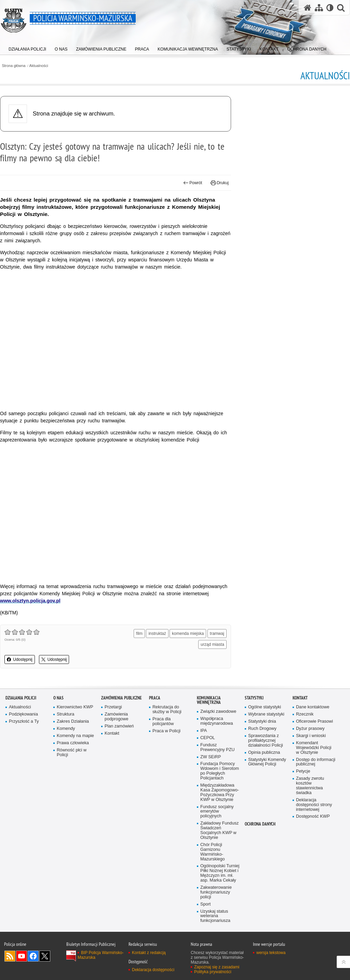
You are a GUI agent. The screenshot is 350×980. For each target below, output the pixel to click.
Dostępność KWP (313, 816)
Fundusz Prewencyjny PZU (217, 747)
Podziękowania (23, 714)
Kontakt (112, 733)
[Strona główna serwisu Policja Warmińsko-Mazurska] (308, 8)
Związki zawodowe (218, 712)
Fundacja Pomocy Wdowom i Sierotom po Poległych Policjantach (220, 771)
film (139, 634)
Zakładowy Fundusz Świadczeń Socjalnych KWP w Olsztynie (219, 831)
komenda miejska (188, 634)
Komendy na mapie (75, 736)
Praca (155, 698)
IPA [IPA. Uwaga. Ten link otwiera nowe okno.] (204, 731)
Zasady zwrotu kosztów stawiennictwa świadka (310, 786)
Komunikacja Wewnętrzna (209, 700)
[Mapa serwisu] (319, 8)
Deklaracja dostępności (153, 970)
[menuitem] (27, 48)
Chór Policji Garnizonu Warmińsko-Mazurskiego (213, 852)
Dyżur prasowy (310, 729)
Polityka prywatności (213, 972)
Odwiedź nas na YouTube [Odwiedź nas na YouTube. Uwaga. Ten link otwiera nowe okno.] (22, 956)
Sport (205, 904)
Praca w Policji (166, 731)
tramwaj (217, 634)
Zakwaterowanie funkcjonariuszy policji (216, 892)
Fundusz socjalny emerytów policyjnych (217, 812)
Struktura (65, 714)
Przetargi (113, 707)
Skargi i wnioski (311, 736)
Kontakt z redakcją (149, 953)
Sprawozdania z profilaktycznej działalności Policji (266, 741)
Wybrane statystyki (266, 714)
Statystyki (254, 698)
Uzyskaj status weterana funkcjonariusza (215, 916)
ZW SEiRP (211, 757)
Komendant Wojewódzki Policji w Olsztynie (314, 748)
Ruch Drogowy (262, 729)
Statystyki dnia (262, 722)
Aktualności (39, 66)
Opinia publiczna (264, 753)
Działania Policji (21, 698)
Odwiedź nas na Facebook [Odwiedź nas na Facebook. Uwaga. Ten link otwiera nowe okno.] (33, 956)
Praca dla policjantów (163, 722)
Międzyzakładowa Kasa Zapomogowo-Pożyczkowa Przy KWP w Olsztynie (220, 793)
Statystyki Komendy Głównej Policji (267, 762)
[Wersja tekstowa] (330, 8)
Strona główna (14, 66)
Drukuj (220, 183)
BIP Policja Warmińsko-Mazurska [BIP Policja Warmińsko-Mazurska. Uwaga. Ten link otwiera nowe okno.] (101, 955)
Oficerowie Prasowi (314, 722)
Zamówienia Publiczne (122, 698)
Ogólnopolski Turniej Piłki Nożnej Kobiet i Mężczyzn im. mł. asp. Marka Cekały (220, 873)
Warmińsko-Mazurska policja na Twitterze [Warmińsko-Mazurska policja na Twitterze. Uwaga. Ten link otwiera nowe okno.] (45, 956)
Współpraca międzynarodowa (217, 721)
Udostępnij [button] (20, 659)
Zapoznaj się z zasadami (217, 967)
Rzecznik (305, 714)
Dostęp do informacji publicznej (316, 762)
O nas (58, 698)
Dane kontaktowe (313, 707)
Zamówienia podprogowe (117, 717)
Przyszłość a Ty (24, 722)
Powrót (193, 183)
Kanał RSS (10, 956)
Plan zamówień (119, 726)
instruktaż (157, 634)
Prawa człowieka (73, 743)
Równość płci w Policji (72, 753)
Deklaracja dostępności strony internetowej (314, 805)
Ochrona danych (260, 824)
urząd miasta (212, 644)
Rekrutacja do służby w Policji (167, 710)
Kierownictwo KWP (75, 707)
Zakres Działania (73, 722)
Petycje (303, 771)
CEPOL (208, 738)
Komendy (66, 729)
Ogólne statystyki (265, 707)
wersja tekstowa (271, 953)
